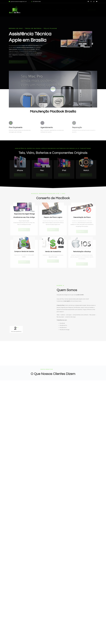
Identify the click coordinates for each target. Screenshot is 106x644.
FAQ (67, 10)
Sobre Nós (59, 10)
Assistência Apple (36, 10)
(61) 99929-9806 (36, 2)
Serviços (49, 10)
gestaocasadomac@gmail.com (18, 2)
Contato (82, 10)
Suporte (73, 10)
